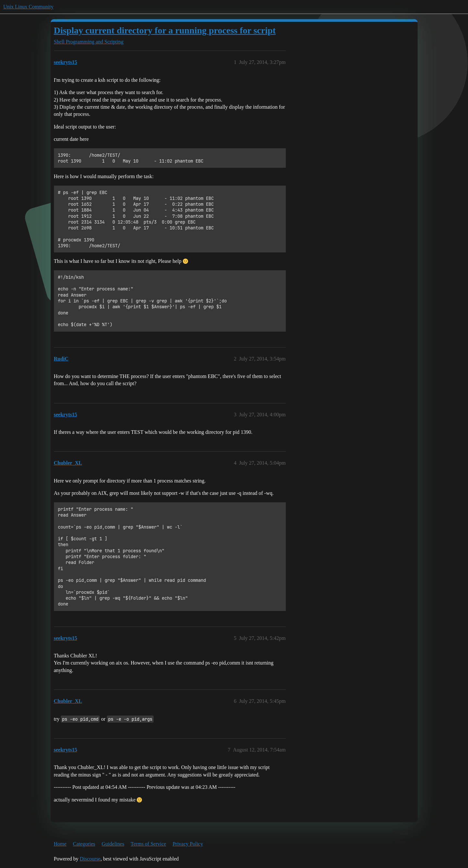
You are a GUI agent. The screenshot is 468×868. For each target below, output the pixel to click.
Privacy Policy (188, 844)
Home (60, 844)
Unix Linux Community (28, 7)
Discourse (90, 859)
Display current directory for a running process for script (165, 30)
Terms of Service (148, 844)
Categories (84, 844)
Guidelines (113, 844)
